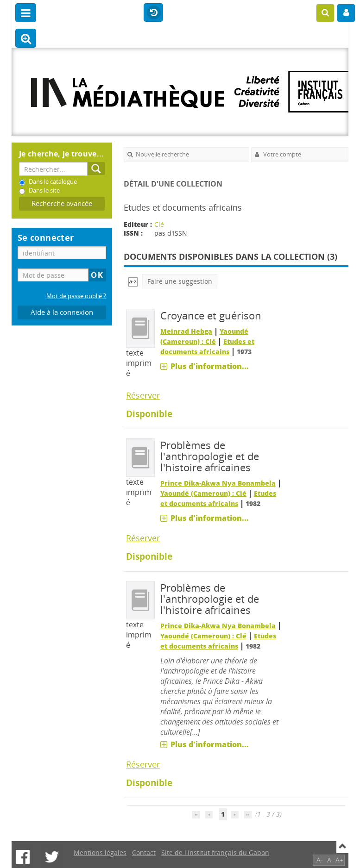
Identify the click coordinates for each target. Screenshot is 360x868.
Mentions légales (100, 852)
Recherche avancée (62, 203)
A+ (339, 860)
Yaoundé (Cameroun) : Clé (203, 493)
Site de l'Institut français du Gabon (215, 852)
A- (320, 860)
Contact (144, 852)
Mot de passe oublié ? (76, 296)
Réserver (143, 395)
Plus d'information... (210, 366)
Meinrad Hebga (186, 331)
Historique (153, 13)
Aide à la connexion (62, 312)
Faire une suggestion (180, 281)
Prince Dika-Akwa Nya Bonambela (218, 483)
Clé (159, 224)
